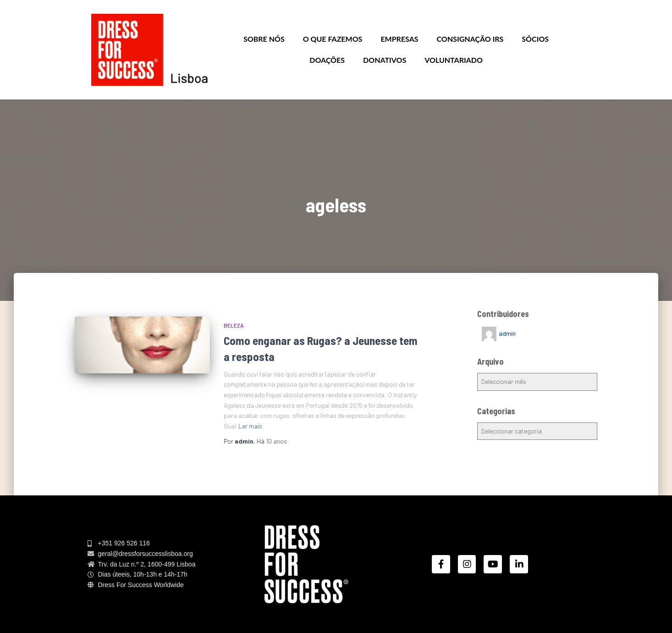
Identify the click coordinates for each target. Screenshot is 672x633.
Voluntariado (454, 60)
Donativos (385, 60)
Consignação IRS (470, 39)
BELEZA (234, 325)
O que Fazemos (333, 39)
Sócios (535, 39)
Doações (327, 60)
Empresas (399, 39)
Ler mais (250, 426)
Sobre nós (264, 39)
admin (507, 333)
